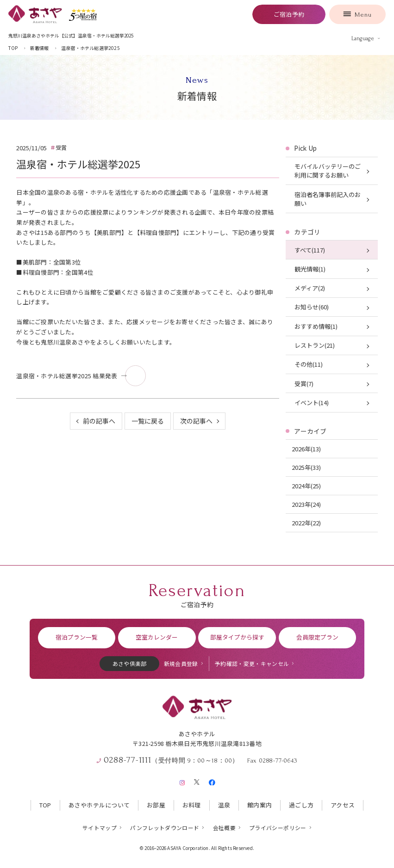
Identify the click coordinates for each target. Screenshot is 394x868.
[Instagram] (182, 781)
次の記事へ (196, 421)
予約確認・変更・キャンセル (252, 663)
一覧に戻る (148, 421)
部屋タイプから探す (237, 637)
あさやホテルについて (99, 805)
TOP (45, 805)
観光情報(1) (310, 269)
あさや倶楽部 (130, 663)
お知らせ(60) (312, 307)
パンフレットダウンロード (165, 828)
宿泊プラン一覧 (77, 637)
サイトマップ (100, 828)
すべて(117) (310, 250)
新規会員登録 (181, 663)
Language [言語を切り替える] (363, 38)
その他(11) (309, 364)
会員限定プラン (317, 637)
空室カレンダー (157, 637)
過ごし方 (301, 805)
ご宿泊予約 (289, 14)
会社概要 (224, 828)
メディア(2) (310, 288)
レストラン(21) (315, 345)
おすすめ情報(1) (316, 326)
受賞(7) (304, 384)
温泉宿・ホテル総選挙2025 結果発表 (67, 376)
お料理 (192, 805)
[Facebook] (212, 781)
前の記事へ (99, 421)
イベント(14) (312, 403)
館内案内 (260, 805)
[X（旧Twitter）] (197, 781)
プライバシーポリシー (278, 828)
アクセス (343, 805)
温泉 (224, 805)
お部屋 (156, 805)
